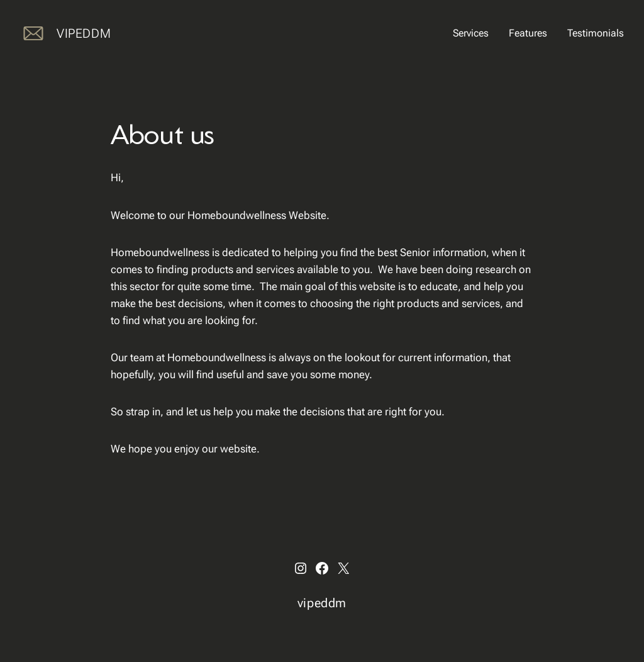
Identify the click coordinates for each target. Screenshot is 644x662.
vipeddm (84, 33)
